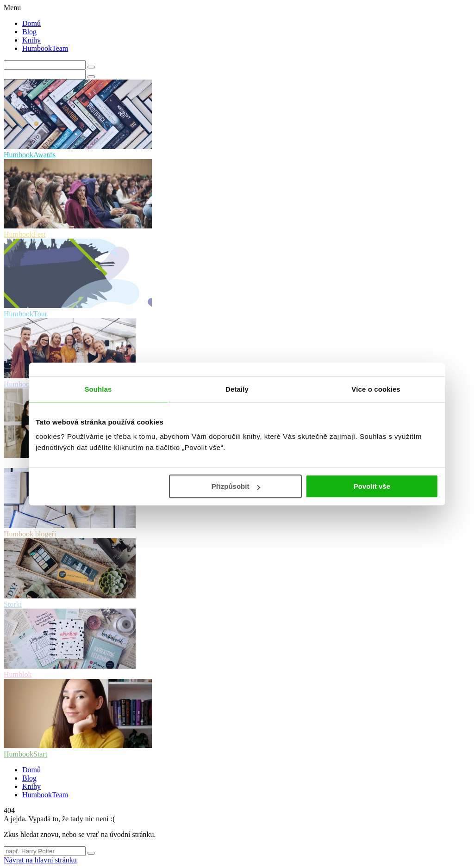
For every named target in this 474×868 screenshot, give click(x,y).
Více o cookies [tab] (376, 389)
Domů (31, 23)
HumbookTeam (45, 48)
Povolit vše (372, 486)
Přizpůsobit (236, 486)
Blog (29, 32)
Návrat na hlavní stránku (40, 860)
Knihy (31, 40)
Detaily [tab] (237, 389)
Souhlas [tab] (98, 389)
